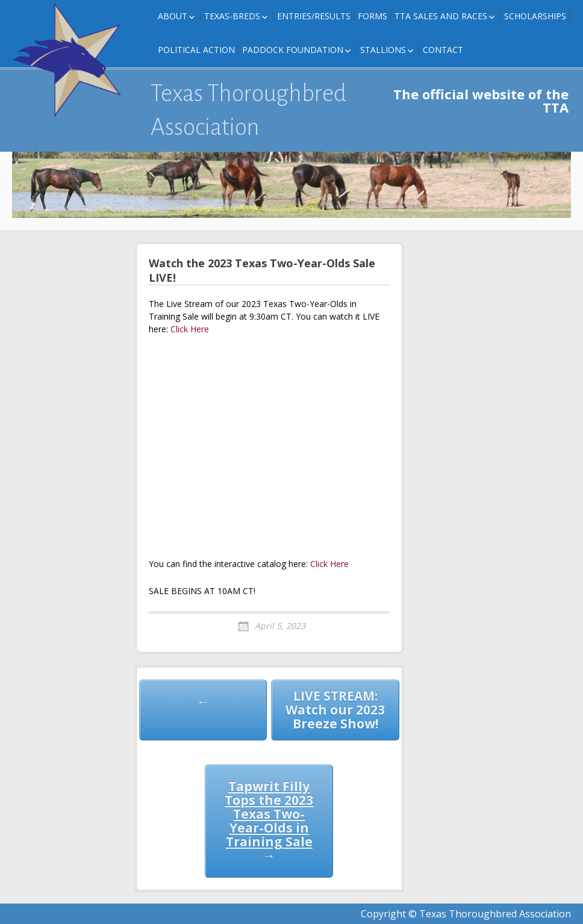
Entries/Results (314, 16)
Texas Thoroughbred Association (248, 110)
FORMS (373, 16)
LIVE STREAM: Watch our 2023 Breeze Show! (335, 710)
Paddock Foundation (293, 50)
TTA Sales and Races (441, 16)
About (173, 16)
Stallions (383, 50)
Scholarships (535, 16)
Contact (443, 50)
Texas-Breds (232, 16)
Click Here (190, 329)
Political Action (196, 50)
